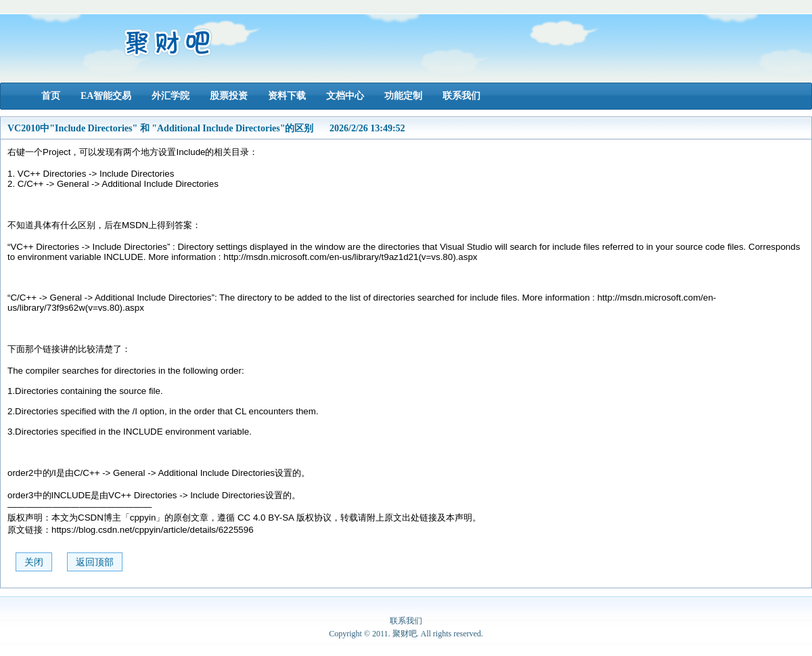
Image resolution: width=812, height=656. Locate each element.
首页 (51, 96)
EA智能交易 (106, 96)
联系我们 (461, 96)
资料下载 (287, 96)
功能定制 (403, 96)
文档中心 (345, 96)
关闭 (34, 562)
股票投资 (229, 96)
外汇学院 (171, 96)
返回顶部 (95, 562)
